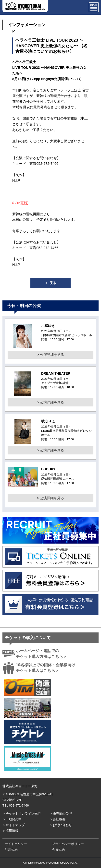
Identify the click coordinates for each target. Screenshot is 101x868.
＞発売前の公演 (61, 814)
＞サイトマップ (14, 825)
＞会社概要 (57, 819)
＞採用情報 (10, 831)
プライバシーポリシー (68, 844)
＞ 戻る (50, 283)
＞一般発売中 (12, 819)
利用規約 (11, 850)
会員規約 (58, 850)
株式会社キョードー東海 (20, 786)
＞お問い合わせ (61, 825)
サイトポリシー (16, 844)
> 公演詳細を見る (50, 355)
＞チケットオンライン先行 (22, 814)
